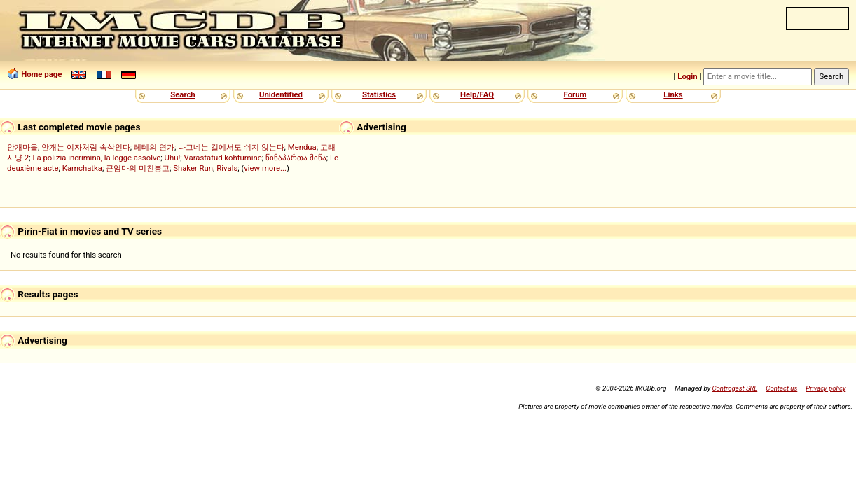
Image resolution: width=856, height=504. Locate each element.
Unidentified (281, 94)
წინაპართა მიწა (296, 157)
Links (673, 94)
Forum (575, 94)
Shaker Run (193, 168)
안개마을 (22, 147)
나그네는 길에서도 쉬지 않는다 (231, 147)
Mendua (302, 147)
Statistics (379, 94)
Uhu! (173, 157)
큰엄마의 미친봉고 (138, 168)
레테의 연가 (154, 147)
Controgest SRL (734, 388)
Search (182, 94)
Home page (41, 74)
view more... (265, 168)
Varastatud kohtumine (223, 157)
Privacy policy (826, 388)
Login (687, 76)
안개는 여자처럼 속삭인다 (86, 147)
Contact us (781, 388)
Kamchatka (82, 168)
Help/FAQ (477, 94)
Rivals (227, 168)
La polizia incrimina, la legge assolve (96, 157)
